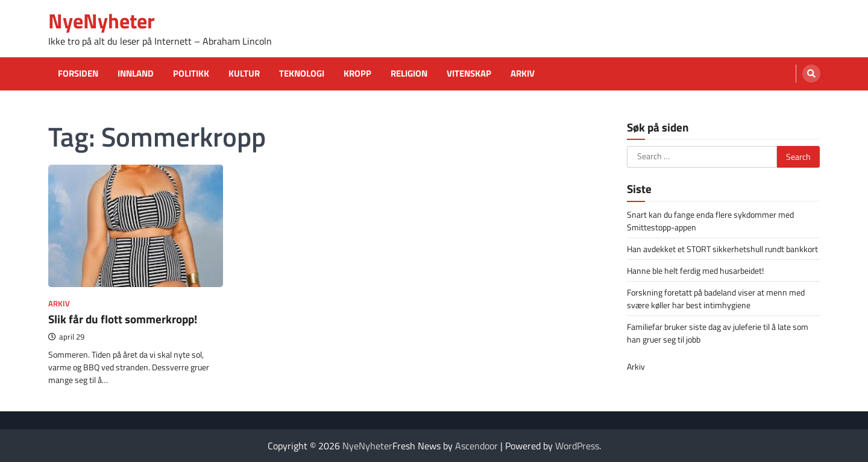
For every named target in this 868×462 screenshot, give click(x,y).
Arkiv (523, 74)
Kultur (244, 74)
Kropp (357, 74)
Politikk (191, 74)
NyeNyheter (102, 21)
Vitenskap (469, 74)
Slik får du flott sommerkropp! (123, 319)
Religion (409, 74)
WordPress (577, 446)
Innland (136, 74)
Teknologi (302, 74)
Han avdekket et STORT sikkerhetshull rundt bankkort (722, 249)
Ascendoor (476, 446)
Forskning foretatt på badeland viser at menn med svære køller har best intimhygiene (716, 299)
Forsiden (78, 74)
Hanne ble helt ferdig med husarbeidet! (695, 271)
